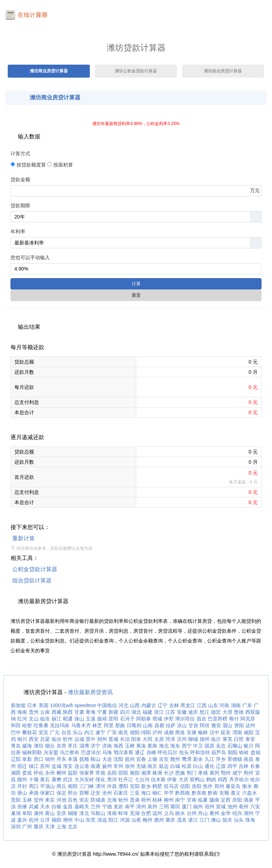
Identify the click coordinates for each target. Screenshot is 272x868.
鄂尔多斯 (124, 752)
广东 (247, 705)
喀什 (234, 719)
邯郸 (84, 793)
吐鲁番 (41, 725)
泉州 (152, 807)
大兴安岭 (84, 779)
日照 (239, 739)
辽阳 (16, 759)
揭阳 (57, 820)
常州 (118, 766)
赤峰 (151, 752)
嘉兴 (22, 820)
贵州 (34, 712)
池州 (232, 807)
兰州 (95, 807)
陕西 (68, 712)
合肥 (146, 813)
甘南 (192, 800)
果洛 (141, 746)
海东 (175, 746)
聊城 (193, 739)
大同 (147, 739)
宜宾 (44, 732)
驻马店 (171, 786)
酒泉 (248, 800)
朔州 (102, 739)
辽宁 (162, 705)
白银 (57, 807)
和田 (16, 725)
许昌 (112, 786)
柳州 (169, 800)
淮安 (68, 766)
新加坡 (18, 705)
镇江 (34, 766)
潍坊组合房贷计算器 (223, 71)
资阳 (239, 725)
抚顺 (84, 759)
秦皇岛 (233, 786)
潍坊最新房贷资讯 (90, 692)
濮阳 (123, 786)
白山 (198, 766)
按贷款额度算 (31, 165)
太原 (159, 739)
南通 (95, 766)
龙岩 (118, 807)
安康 (192, 732)
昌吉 (201, 719)
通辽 (140, 752)
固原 (210, 746)
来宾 (50, 800)
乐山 (78, 732)
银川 (248, 746)
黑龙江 (188, 705)
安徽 (182, 712)
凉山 (182, 725)
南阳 (73, 786)
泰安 (250, 739)
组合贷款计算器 (32, 580)
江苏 (170, 712)
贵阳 (16, 800)
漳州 (141, 807)
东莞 (91, 820)
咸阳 (248, 732)
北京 (73, 827)
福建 (147, 712)
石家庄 (121, 793)
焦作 (208, 786)
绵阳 (146, 732)
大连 (107, 759)
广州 (27, 827)
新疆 (113, 712)
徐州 (130, 766)
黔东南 (199, 793)
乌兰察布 (69, 752)
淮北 (84, 813)
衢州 (214, 813)
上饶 (152, 759)
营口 (39, 759)
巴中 (16, 732)
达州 (250, 725)
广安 (112, 732)
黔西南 (183, 793)
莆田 (175, 807)
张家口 (47, 793)
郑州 (219, 786)
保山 (79, 719)
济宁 (95, 746)
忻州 (68, 739)
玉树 (130, 746)
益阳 (73, 773)
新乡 (146, 786)
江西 (202, 705)
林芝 (97, 725)
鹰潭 (187, 759)
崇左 (84, 800)
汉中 (214, 732)
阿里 (109, 725)
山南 (148, 725)
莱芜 (227, 739)
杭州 (34, 820)
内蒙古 (149, 705)
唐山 (22, 793)
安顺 (224, 793)
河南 (224, 705)
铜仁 (157, 793)
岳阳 (112, 773)
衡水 (247, 786)
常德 (100, 773)
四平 (232, 766)
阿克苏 (248, 719)
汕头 (239, 820)
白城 (175, 766)
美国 (44, 705)
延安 (226, 732)
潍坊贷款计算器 (136, 48)
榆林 (203, 732)
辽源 (221, 766)
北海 (112, 800)
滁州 (39, 813)
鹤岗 (211, 779)
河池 (61, 800)
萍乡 (221, 759)
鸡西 (223, 779)
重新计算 (24, 538)
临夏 (203, 800)
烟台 (50, 746)
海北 (164, 746)
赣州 (175, 759)
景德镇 (235, 759)
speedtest (85, 705)
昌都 (159, 725)
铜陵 (73, 813)
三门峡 (87, 786)
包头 (184, 752)
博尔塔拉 (185, 719)
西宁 (187, 746)
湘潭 (146, 773)
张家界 (87, 773)
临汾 (57, 739)
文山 (34, 719)
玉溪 (91, 719)
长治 (125, 739)
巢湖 (16, 813)
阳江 (113, 820)
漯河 (100, 786)
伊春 (172, 779)
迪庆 (193, 712)
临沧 (45, 719)
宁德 (107, 807)
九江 (210, 759)
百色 (73, 800)
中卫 (198, 746)
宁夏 (102, 712)
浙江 (159, 712)
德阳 (135, 732)
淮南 (112, 813)
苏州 (45, 766)
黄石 (45, 779)
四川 (125, 712)
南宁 (180, 800)
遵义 (235, 793)
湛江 (193, 820)
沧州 (107, 793)
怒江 (205, 712)
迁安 (95, 793)
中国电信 (107, 705)
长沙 (169, 773)
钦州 (123, 800)
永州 (50, 773)
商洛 (180, 732)
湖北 (136, 712)
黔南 (213, 793)
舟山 (203, 813)
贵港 (135, 800)
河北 (124, 705)
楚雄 (239, 712)
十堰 (34, 779)
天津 (50, 827)
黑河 (112, 779)
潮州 (68, 820)
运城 (79, 739)
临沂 (216, 739)
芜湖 (135, 813)
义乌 (169, 813)
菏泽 (170, 739)
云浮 (45, 820)
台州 (192, 813)
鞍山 (95, 759)
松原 (187, 766)
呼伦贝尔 (167, 752)
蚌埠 (123, 813)
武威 (34, 807)
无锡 (141, 766)
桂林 (157, 800)
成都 (169, 732)
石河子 (127, 719)
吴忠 (221, 746)
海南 (22, 712)
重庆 (39, 827)
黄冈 (214, 773)
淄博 (84, 746)
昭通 (68, 719)
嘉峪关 (82, 807)
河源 (125, 820)
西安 (34, 739)
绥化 (100, 779)
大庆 (184, 779)
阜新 (27, 759)
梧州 (146, 800)
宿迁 (22, 766)
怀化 (39, 773)
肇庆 (170, 820)
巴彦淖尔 (91, 752)
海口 (146, 793)
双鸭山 (197, 779)
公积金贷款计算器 (35, 569)
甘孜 (193, 725)
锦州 (50, 759)
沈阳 (118, 759)
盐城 (57, 766)
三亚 (135, 793)
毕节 (169, 793)
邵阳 (123, 773)
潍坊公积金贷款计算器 (136, 71)
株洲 (157, 773)
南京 (152, 766)
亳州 (244, 807)
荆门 (192, 773)
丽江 (57, 719)
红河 (22, 719)
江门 (205, 820)
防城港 (98, 800)
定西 (226, 800)
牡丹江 (126, 779)
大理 (227, 712)
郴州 (61, 773)
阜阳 (27, 813)
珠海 (250, 820)
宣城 (221, 807)
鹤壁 (157, 786)
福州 (198, 807)
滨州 (182, 739)
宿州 (210, 807)
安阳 (135, 786)
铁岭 (244, 752)
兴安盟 (51, 752)
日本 (32, 705)
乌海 (107, 752)
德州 (205, 739)
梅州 (147, 820)
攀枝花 (29, 732)
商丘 (61, 786)
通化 (210, 766)
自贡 (66, 732)
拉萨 (171, 725)
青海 (91, 712)
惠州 (159, 820)
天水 (45, 807)
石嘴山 (235, 746)
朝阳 (233, 752)
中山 (79, 820)
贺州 (39, 800)
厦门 (187, 807)
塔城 (157, 719)
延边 (164, 766)
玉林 (27, 800)
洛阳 (197, 786)
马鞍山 (98, 813)
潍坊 (39, 746)
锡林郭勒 (32, 752)
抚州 (130, 759)
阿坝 (205, 725)
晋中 (91, 739)
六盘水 (250, 793)
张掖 (22, 807)
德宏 (216, 712)
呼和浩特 (200, 752)
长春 (255, 766)
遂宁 (100, 732)
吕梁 (45, 739)
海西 (118, 746)
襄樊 (57, 779)
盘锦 (256, 752)
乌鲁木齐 (81, 725)
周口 (34, 786)
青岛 (16, 746)
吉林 (174, 705)
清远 (102, 820)
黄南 (152, 746)
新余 (198, 759)
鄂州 (226, 773)
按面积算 (63, 165)
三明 (164, 807)
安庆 (61, 813)
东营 (61, 746)
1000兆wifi (61, 705)
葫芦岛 (219, 752)
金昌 (68, 807)
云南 (45, 712)
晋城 (113, 739)
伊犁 (169, 719)
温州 (157, 813)
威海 (27, 746)
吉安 (164, 759)
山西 (135, 705)
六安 (255, 807)
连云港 (82, 766)
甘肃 (79, 712)
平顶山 (47, 786)
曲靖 (102, 719)
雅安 (216, 725)
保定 (61, 793)
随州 (22, 779)
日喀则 (134, 725)
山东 (213, 705)
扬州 (107, 766)
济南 (107, 746)
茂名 (182, 820)
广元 (55, 732)
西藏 (57, 712)
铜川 (22, 739)
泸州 (157, 732)
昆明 (113, 719)
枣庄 (73, 746)
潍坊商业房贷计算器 (49, 71)
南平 (130, 807)
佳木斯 (158, 779)
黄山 (50, 813)
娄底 (27, 773)
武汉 (68, 779)
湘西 (16, 773)
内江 (89, 732)
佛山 (216, 820)
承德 (34, 793)
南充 (123, 732)
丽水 (180, 813)
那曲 (120, 725)
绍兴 (237, 813)
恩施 (180, 773)
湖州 (248, 813)
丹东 (61, 759)
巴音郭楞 (218, 719)
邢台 (73, 793)
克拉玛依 (60, 725)
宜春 (141, 759)
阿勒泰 (144, 719)
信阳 (185, 786)
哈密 (27, 725)
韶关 (227, 820)
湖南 (236, 705)
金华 (226, 813)
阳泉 (136, 739)
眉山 (227, 725)
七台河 (142, 779)
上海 (61, 827)
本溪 (73, 759)
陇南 (214, 800)
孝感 (203, 773)
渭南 (237, 732)
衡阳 (135, 773)
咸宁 (237, 773)
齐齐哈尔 (239, 779)
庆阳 (237, 800)
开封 (22, 786)
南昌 (248, 759)
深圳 (16, 827)
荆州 (248, 773)
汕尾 (136, 820)
